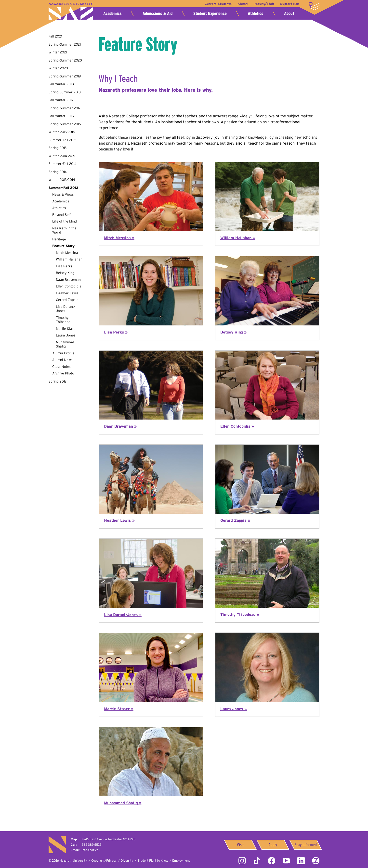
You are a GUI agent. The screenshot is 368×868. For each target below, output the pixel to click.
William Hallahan (69, 259)
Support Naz (289, 4)
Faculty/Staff (263, 4)
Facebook (272, 861)
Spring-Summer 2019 (65, 76)
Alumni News (62, 360)
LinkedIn (301, 861)
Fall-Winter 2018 (61, 84)
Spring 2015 (58, 148)
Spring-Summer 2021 (65, 44)
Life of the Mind (64, 221)
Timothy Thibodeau (64, 320)
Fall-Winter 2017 (61, 100)
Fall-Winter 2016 (61, 116)
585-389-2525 (92, 845)
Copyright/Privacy (104, 861)
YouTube (286, 861)
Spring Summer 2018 (65, 92)
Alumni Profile (63, 353)
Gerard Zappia (67, 300)
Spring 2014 (58, 172)
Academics (112, 13)
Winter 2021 (58, 52)
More (314, 6)
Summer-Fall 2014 (62, 164)
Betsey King (65, 273)
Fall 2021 (55, 36)
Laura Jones (66, 335)
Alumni (241, 4)
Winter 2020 (58, 68)
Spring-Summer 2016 (65, 124)
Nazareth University (71, 11)
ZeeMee (316, 861)
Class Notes (61, 367)
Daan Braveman (68, 280)
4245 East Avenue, (109, 839)
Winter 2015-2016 (62, 132)
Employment (181, 861)
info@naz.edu (91, 850)
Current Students (215, 4)
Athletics (256, 13)
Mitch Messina (67, 253)
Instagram (242, 861)
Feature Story (63, 246)
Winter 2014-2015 (62, 156)
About (289, 13)
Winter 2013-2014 (62, 180)
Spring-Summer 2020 (65, 60)
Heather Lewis (67, 293)
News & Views (63, 194)
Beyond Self (61, 215)
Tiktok (257, 861)
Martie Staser (66, 329)
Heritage (59, 239)
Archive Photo (63, 373)
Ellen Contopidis (68, 286)
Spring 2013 (58, 381)
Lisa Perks (64, 266)
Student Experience (210, 13)
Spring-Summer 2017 (65, 108)
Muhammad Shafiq (65, 344)
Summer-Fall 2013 (63, 188)
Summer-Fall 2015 (62, 140)
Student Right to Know (153, 861)
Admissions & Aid (158, 13)
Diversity (127, 861)
